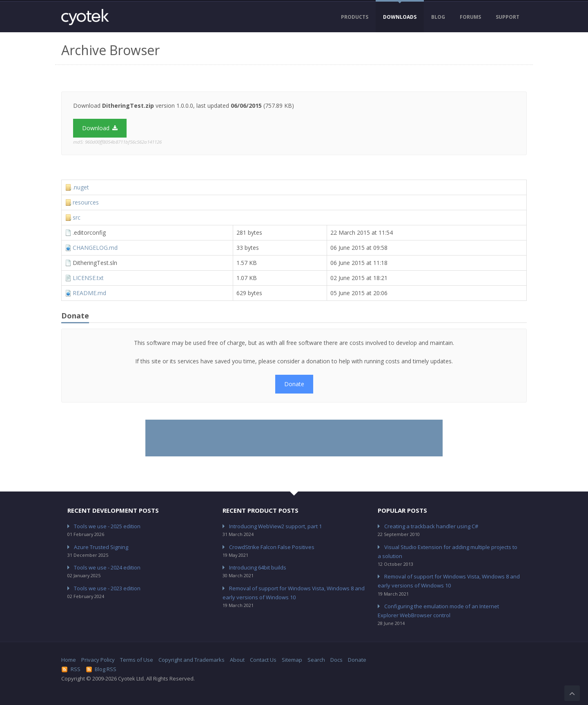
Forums (470, 17)
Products (355, 17)
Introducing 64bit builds (258, 567)
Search (316, 660)
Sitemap (292, 660)
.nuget (81, 187)
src (77, 217)
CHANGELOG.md (95, 248)
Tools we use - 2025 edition (107, 526)
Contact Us (263, 660)
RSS (71, 669)
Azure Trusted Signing (101, 547)
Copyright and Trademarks (192, 660)
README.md (89, 293)
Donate (294, 384)
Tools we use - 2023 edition (107, 588)
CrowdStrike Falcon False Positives (272, 547)
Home (69, 660)
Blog (438, 17)
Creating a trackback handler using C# (431, 526)
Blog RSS (101, 669)
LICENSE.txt (88, 278)
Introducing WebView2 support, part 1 (275, 526)
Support (508, 17)
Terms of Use (137, 660)
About (237, 660)
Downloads (400, 17)
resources (86, 202)
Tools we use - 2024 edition (107, 567)
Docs (336, 660)
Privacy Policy (98, 660)
